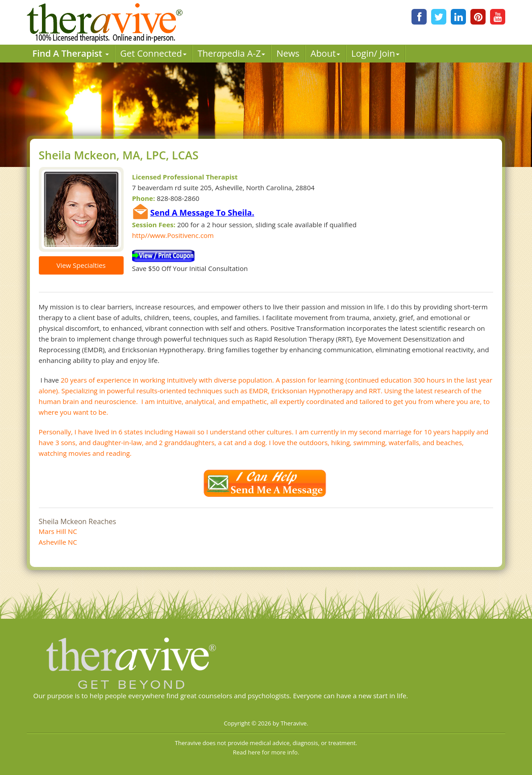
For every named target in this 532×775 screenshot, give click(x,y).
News (288, 53)
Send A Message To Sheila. (202, 212)
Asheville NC (58, 542)
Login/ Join (375, 53)
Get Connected (153, 53)
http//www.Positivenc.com (173, 235)
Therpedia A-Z (232, 53)
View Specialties (81, 265)
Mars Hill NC (58, 531)
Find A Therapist (71, 53)
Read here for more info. (266, 752)
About (325, 53)
